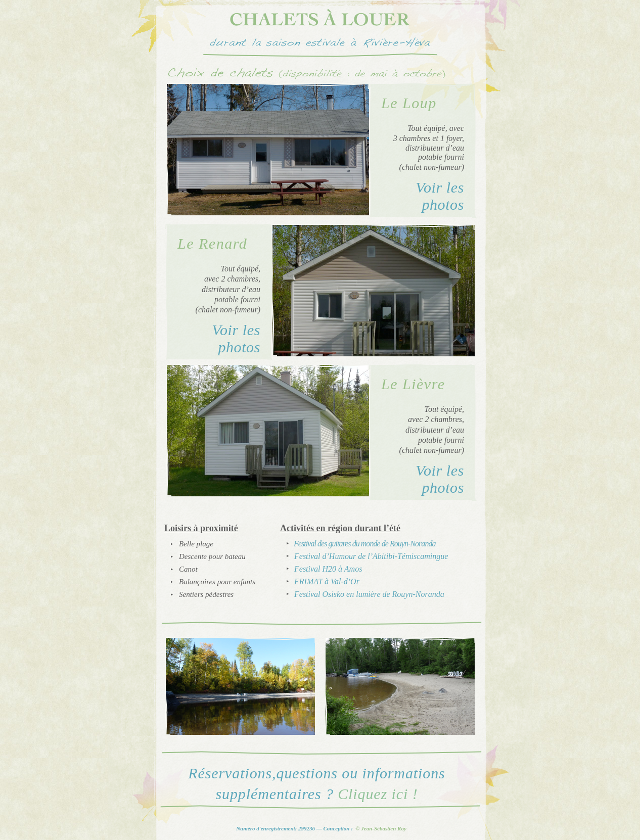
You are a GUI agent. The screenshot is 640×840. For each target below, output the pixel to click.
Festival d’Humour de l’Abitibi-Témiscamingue (371, 556)
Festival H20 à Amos (328, 569)
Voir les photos (440, 196)
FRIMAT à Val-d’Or (327, 581)
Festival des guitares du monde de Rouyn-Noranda (364, 544)
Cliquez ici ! (378, 794)
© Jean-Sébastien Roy (381, 828)
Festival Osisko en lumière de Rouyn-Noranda (369, 594)
